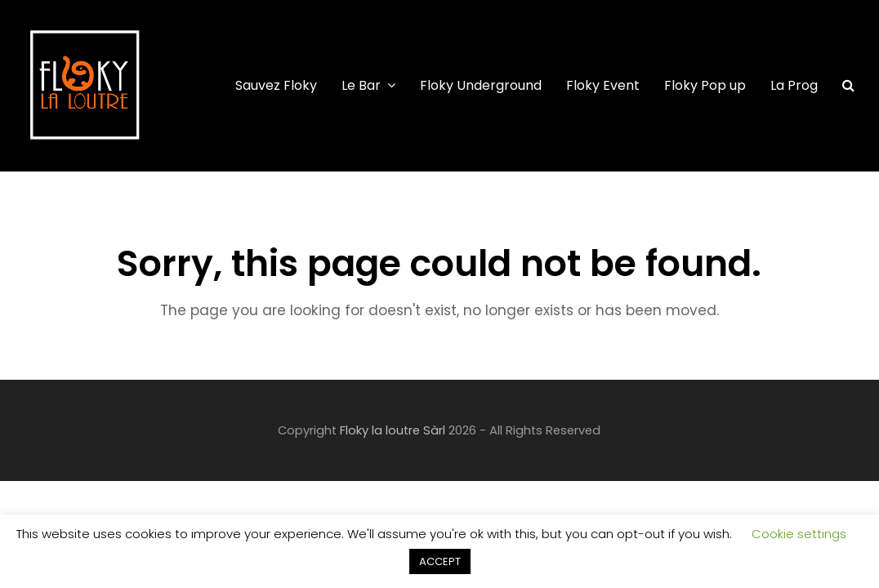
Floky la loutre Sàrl (393, 430)
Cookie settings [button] (799, 534)
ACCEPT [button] (440, 561)
